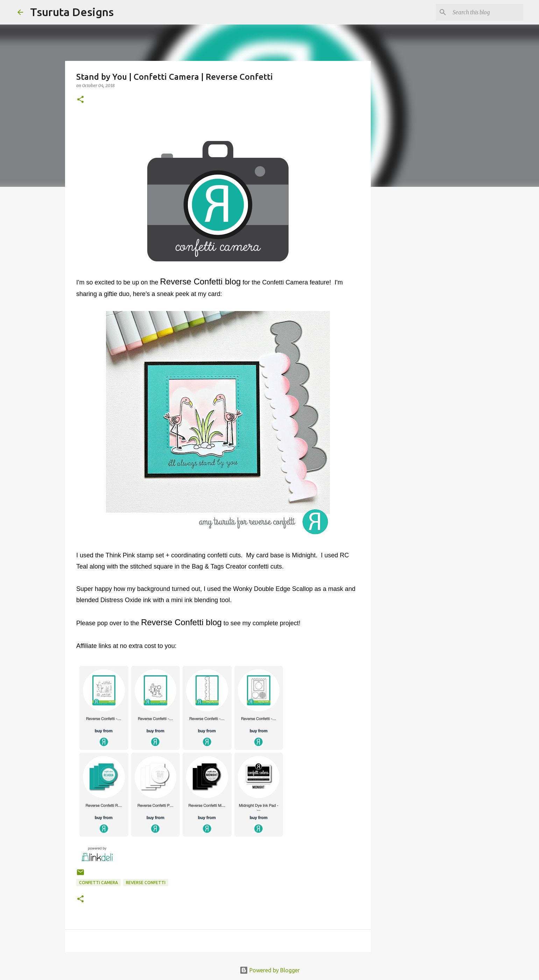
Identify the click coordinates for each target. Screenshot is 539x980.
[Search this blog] (487, 12)
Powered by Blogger (270, 970)
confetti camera (98, 883)
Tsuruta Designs (72, 12)
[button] (80, 100)
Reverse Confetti (146, 883)
